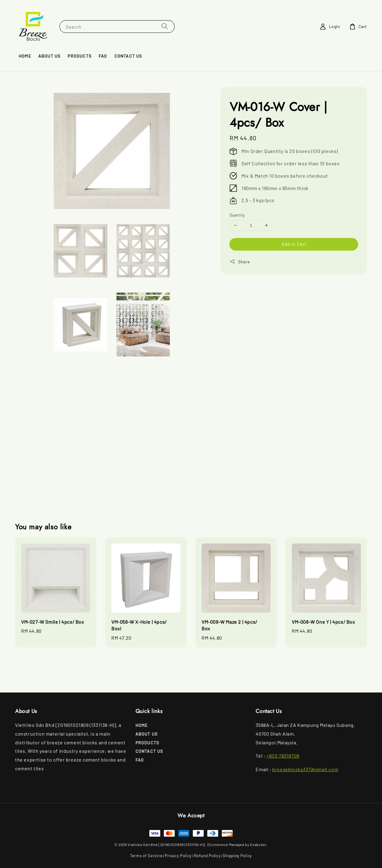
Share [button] (240, 261)
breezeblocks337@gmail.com (305, 769)
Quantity (237, 215)
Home (25, 56)
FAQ (103, 56)
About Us (49, 56)
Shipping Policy (237, 856)
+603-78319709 (283, 756)
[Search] (165, 26)
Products (80, 56)
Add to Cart (294, 244)
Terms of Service (146, 856)
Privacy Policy (178, 856)
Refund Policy (207, 856)
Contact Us (128, 56)
